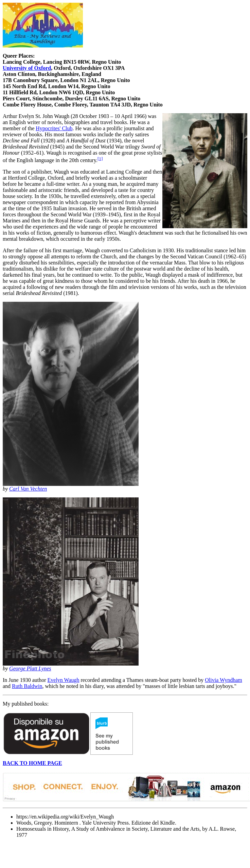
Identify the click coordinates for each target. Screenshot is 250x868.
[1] (100, 159)
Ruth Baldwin (27, 686)
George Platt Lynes (30, 668)
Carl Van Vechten (28, 489)
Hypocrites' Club (54, 128)
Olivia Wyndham (223, 680)
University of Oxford (27, 68)
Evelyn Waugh (64, 680)
